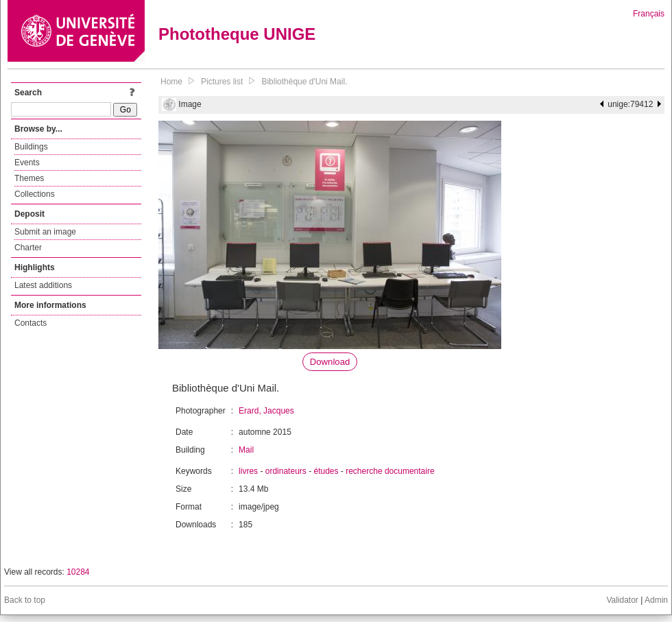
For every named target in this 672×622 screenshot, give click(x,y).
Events (27, 163)
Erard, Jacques (266, 411)
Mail (246, 450)
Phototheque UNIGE (237, 34)
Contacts (31, 323)
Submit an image (45, 232)
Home (171, 82)
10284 (78, 572)
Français (649, 14)
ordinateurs (286, 471)
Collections (35, 194)
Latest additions (43, 285)
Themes (29, 178)
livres (248, 471)
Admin (656, 600)
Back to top (25, 600)
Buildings (31, 147)
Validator (622, 600)
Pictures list (222, 82)
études (326, 471)
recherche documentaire (390, 471)
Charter (28, 248)
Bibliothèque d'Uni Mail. (304, 82)
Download (330, 362)
